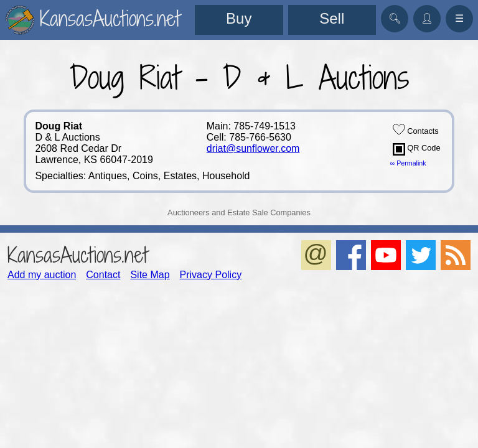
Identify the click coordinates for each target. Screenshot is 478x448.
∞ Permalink (408, 163)
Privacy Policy (211, 275)
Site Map (150, 275)
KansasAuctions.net (77, 255)
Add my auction (42, 275)
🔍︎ (395, 18)
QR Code (417, 149)
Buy (239, 18)
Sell (332, 18)
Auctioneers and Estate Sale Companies (239, 212)
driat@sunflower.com (253, 148)
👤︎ (427, 18)
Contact (103, 275)
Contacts (416, 129)
